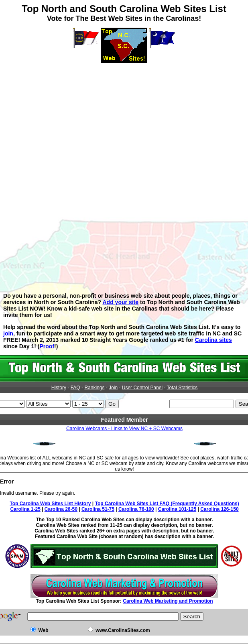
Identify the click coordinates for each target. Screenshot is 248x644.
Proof (47, 346)
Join (113, 388)
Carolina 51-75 (98, 509)
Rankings (94, 388)
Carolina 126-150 (219, 509)
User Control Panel (142, 388)
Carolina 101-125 (177, 509)
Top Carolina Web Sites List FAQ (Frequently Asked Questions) (167, 504)
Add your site (120, 302)
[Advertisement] (124, 119)
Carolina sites (213, 340)
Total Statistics (182, 388)
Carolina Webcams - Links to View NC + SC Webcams (124, 429)
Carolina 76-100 (136, 509)
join (8, 333)
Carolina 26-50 (61, 509)
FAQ (75, 388)
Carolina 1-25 (25, 509)
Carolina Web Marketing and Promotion (168, 601)
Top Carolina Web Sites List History (50, 504)
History (59, 388)
